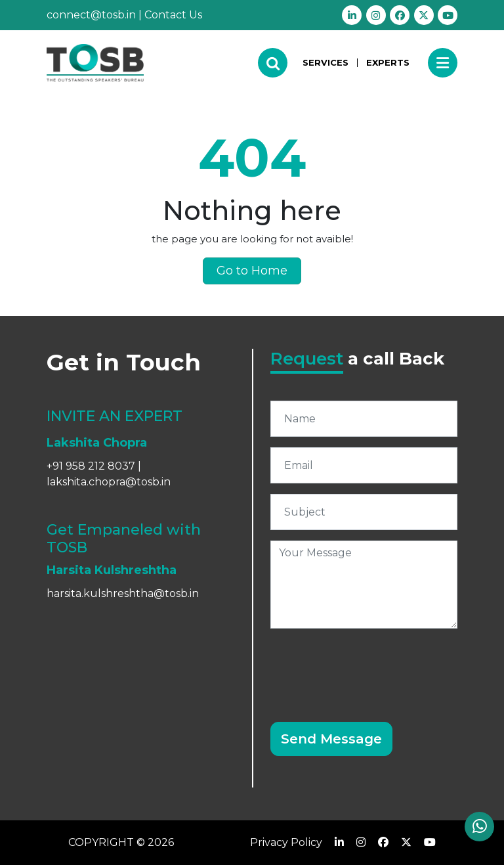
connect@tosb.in (91, 15)
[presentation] (370, 665)
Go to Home (252, 271)
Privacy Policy (286, 842)
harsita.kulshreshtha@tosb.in (123, 593)
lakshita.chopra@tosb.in (109, 482)
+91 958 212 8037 (91, 466)
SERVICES (325, 63)
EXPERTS (388, 62)
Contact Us (173, 15)
